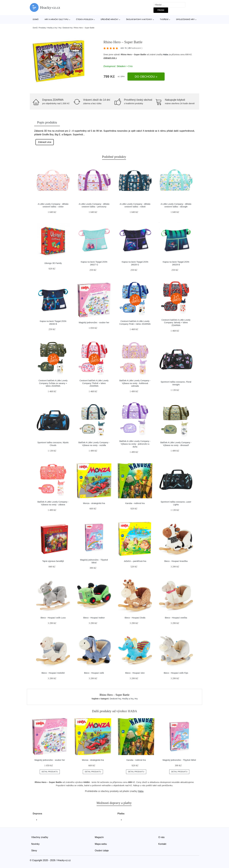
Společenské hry (185, 19)
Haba (166, 55)
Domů (36, 19)
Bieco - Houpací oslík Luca (53, 618)
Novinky (35, 844)
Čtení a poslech (85, 19)
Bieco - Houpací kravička (176, 561)
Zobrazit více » (110, 58)
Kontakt (162, 844)
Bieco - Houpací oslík (94, 673)
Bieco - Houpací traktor (94, 618)
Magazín (99, 837)
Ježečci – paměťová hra (135, 561)
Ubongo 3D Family (53, 263)
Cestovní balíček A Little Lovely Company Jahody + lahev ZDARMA (176, 323)
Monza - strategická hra (94, 503)
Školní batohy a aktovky (139, 19)
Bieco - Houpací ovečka (176, 618)
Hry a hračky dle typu (57, 19)
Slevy (34, 851)
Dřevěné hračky (110, 19)
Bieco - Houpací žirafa (135, 618)
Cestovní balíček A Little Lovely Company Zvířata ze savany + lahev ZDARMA (53, 383)
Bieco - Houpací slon (135, 673)
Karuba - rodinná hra (135, 503)
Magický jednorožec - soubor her (94, 323)
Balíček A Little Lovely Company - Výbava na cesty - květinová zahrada (135, 383)
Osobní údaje (102, 851)
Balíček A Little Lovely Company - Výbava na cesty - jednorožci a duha (135, 444)
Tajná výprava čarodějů (53, 561)
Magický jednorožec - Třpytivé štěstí (179, 760)
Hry (60, 28)
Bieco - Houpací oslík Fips (176, 673)
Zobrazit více (45, 142)
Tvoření (164, 19)
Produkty (42, 28)
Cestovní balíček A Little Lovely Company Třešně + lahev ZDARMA (94, 383)
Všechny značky (40, 837)
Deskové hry (68, 28)
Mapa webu (101, 844)
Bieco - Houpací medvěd (53, 673)
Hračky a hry (52, 28)
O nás (161, 837)
